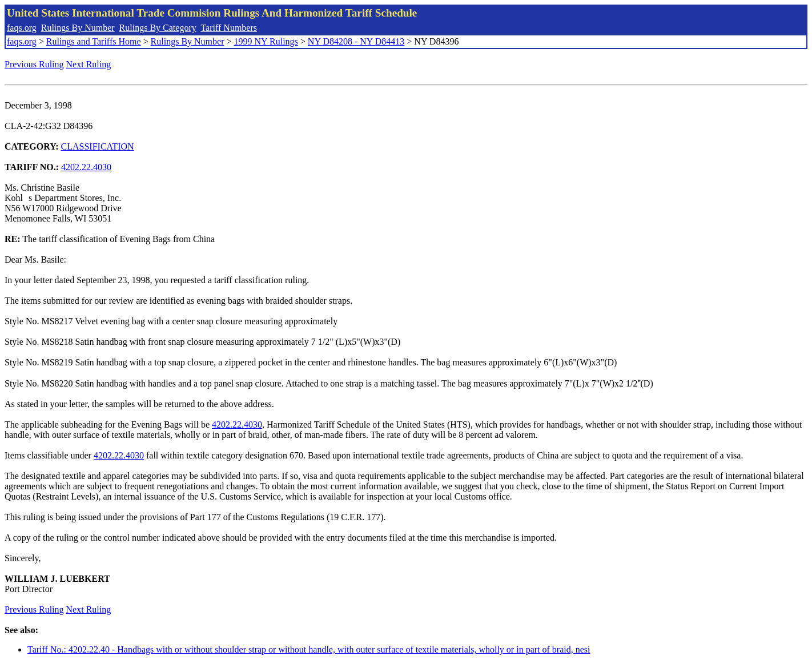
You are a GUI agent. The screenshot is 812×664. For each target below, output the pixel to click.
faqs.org (22, 28)
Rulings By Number (78, 28)
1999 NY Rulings (266, 41)
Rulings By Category (158, 28)
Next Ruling (89, 64)
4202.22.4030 (86, 167)
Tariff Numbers (229, 28)
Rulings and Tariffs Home (94, 41)
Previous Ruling (34, 64)
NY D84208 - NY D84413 (356, 41)
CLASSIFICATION (98, 146)
